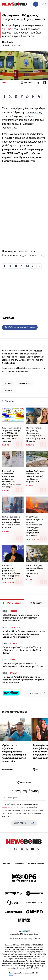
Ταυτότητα (6, 863)
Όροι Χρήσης (19, 863)
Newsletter (22, 368)
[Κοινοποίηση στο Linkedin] (33, 96)
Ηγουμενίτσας (34, 112)
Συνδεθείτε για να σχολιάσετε (20, 327)
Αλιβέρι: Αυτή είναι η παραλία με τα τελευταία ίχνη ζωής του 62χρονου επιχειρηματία (35, 476)
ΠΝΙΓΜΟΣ (8, 391)
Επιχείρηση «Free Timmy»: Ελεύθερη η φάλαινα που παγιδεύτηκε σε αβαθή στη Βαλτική (22, 650)
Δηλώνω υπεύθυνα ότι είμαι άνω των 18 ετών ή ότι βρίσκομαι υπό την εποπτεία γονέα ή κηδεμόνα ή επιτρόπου (23, 813)
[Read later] (45, 83)
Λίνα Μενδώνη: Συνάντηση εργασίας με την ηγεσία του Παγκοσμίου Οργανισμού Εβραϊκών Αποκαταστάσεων (24, 634)
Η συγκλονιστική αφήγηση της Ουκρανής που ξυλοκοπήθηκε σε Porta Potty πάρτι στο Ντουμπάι (36, 434)
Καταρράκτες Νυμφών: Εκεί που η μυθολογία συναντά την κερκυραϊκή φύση (23, 665)
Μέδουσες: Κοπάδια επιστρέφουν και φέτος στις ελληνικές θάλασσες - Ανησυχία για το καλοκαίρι (23, 680)
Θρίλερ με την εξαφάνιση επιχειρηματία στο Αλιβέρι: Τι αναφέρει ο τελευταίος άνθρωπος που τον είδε (14, 753)
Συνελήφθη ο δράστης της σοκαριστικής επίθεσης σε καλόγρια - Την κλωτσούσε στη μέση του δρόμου (12, 479)
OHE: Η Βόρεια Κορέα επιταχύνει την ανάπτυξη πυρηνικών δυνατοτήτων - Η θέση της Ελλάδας (21, 618)
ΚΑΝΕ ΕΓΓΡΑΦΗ (24, 823)
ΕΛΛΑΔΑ (5, 83)
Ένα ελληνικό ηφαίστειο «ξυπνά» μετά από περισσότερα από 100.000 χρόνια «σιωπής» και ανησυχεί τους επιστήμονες (35, 526)
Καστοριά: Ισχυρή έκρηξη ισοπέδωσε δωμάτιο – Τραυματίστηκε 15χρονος (35, 571)
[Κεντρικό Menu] (44, 4)
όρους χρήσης (8, 807)
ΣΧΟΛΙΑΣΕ (26, 83)
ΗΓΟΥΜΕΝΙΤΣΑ (25, 384)
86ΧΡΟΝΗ (8, 384)
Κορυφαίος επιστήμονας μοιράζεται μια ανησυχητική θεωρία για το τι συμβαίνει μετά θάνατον (11, 572)
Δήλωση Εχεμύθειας (36, 863)
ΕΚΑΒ (10, 29)
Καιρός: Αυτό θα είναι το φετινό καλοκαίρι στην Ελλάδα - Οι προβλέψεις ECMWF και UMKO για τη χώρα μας (12, 434)
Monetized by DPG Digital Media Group (24, 934)
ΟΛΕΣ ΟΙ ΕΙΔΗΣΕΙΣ (37, 693)
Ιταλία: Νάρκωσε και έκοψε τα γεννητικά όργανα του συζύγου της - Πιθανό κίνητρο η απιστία (11, 522)
